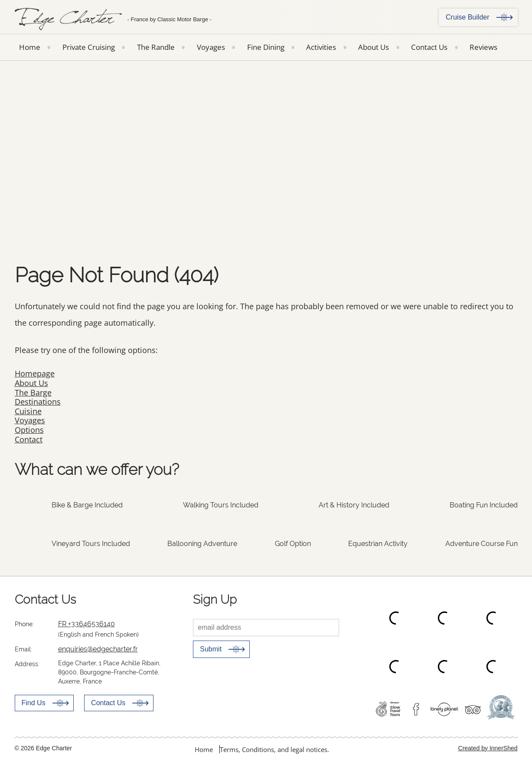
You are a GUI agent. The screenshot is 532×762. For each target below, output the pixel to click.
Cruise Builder (467, 17)
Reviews (483, 47)
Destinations (38, 402)
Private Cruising (89, 47)
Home (30, 47)
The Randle (156, 47)
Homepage (35, 373)
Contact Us (429, 47)
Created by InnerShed (488, 748)
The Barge (33, 392)
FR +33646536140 (86, 624)
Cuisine (28, 411)
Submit (211, 649)
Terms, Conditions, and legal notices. (274, 749)
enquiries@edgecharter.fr (98, 649)
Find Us (34, 703)
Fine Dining (266, 47)
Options (29, 430)
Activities (321, 47)
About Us (374, 47)
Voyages (211, 47)
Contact (29, 439)
